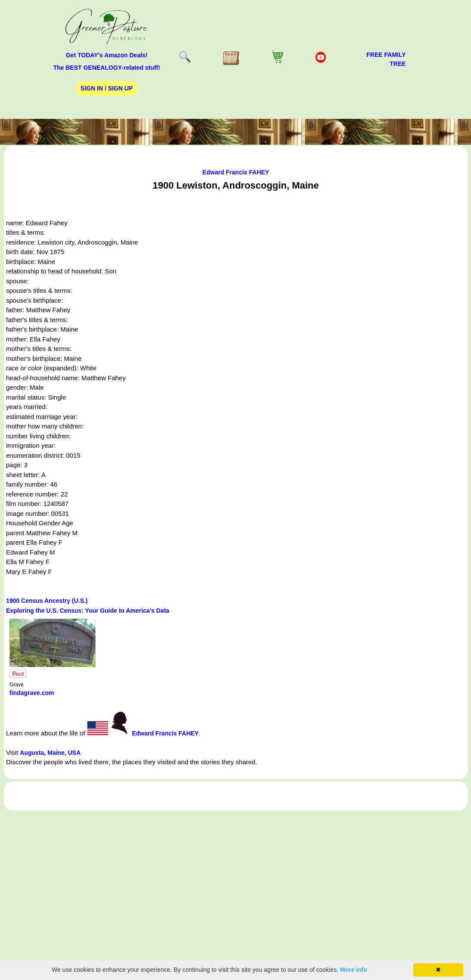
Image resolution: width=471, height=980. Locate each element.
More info (354, 970)
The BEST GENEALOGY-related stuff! (106, 68)
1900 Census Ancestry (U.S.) (47, 601)
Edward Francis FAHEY (236, 172)
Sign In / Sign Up (107, 88)
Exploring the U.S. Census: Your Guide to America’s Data (88, 611)
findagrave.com (32, 693)
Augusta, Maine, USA (50, 753)
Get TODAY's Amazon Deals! (107, 55)
